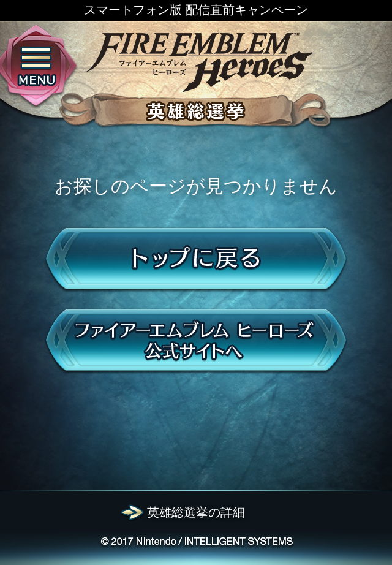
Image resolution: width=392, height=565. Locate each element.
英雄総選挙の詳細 (196, 512)
